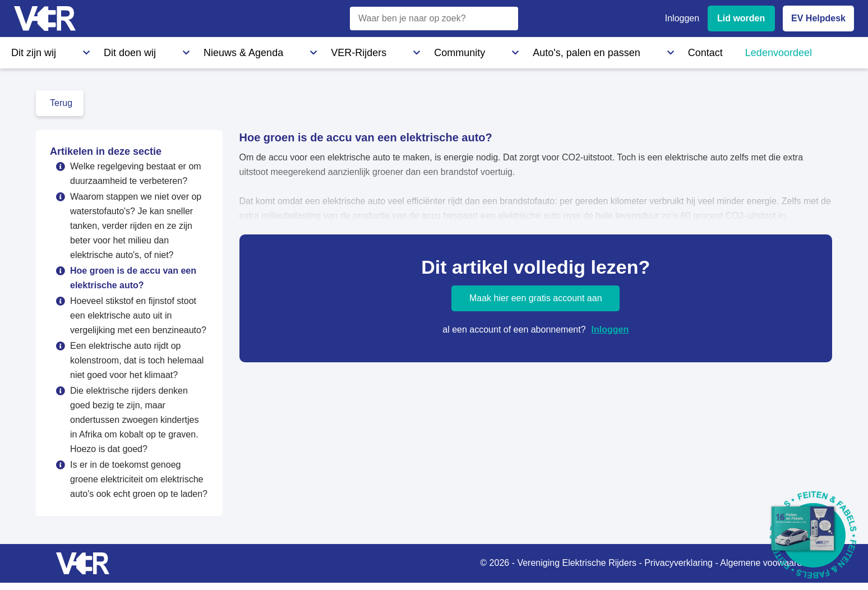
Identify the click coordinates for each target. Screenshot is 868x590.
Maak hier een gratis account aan (536, 298)
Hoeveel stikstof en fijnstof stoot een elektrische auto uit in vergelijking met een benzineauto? (138, 315)
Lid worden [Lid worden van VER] (741, 18)
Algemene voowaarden (766, 563)
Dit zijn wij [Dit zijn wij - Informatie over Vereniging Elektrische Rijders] (30, 50)
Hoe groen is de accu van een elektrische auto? (133, 278)
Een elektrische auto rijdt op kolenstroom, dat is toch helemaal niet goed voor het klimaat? (137, 360)
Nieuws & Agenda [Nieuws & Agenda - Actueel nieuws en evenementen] (172, 50)
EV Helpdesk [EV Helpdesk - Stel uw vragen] (818, 18)
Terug (61, 103)
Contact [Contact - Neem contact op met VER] (487, 50)
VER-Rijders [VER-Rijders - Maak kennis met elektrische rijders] (250, 50)
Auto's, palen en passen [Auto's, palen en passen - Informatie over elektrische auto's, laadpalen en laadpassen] (405, 50)
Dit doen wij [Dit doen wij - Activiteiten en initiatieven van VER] (94, 50)
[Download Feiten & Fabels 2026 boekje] (813, 535)
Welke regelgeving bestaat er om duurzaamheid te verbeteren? (136, 174)
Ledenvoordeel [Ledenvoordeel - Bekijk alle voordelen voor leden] (552, 50)
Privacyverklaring (678, 563)
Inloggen (610, 329)
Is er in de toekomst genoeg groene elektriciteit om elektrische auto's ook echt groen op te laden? (139, 479)
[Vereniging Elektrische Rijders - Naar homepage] (45, 19)
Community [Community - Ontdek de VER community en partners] (317, 50)
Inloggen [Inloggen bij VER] (682, 18)
